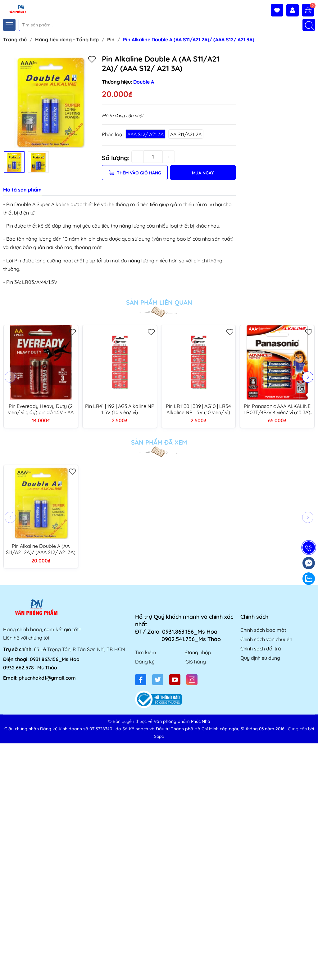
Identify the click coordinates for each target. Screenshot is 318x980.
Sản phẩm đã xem (159, 442)
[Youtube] (175, 680)
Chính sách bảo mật (263, 630)
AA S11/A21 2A (186, 134)
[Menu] (9, 25)
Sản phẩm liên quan (159, 303)
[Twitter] (158, 680)
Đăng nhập (198, 652)
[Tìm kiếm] (309, 25)
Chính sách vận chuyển (266, 639)
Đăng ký (145, 662)
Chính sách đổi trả (261, 649)
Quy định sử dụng (260, 658)
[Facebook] (141, 680)
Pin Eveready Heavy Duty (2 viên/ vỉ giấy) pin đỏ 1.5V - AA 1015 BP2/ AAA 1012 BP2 (41, 409)
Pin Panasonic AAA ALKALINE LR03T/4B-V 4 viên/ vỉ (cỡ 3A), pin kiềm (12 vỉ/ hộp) (277, 409)
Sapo (159, 736)
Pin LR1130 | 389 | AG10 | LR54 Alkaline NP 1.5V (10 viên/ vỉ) (198, 409)
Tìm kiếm (146, 652)
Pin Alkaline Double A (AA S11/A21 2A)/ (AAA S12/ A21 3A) (41, 549)
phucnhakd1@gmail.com (47, 678)
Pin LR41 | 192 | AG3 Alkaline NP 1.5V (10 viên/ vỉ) (120, 409)
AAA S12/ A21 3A (145, 134)
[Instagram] (192, 680)
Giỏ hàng (196, 662)
